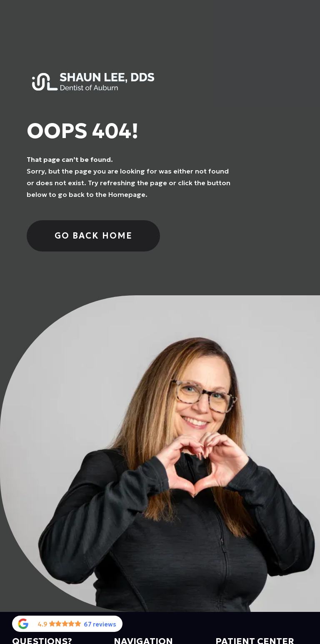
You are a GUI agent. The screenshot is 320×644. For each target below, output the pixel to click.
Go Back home (94, 236)
